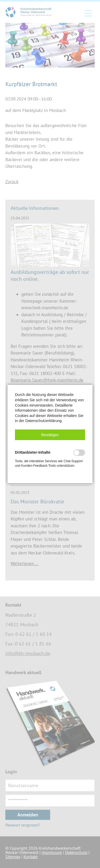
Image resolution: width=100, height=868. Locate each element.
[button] (50, 435)
